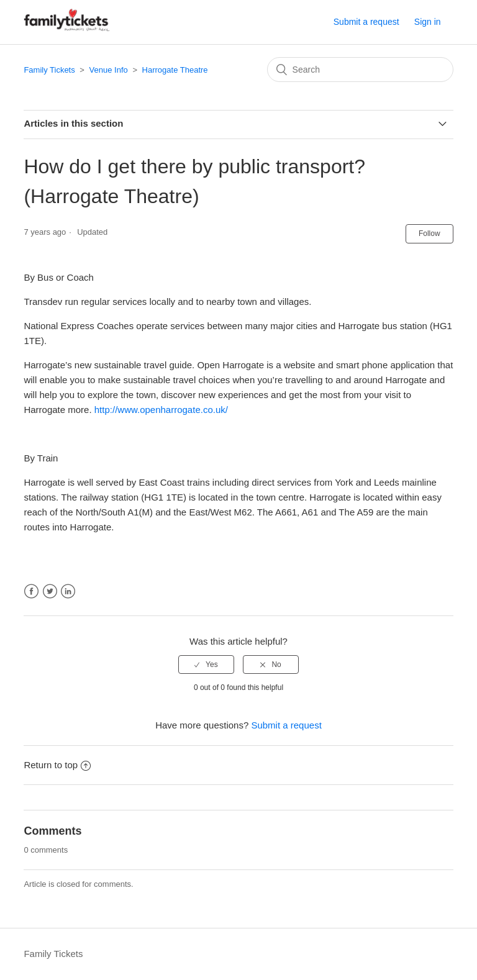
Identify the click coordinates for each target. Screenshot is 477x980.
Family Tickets (49, 70)
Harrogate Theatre (175, 70)
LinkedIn (68, 592)
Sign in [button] (428, 22)
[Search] (360, 70)
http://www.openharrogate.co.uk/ (161, 410)
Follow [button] (429, 234)
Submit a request (366, 22)
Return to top (57, 765)
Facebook (31, 592)
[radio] (206, 665)
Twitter (50, 592)
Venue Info (109, 70)
